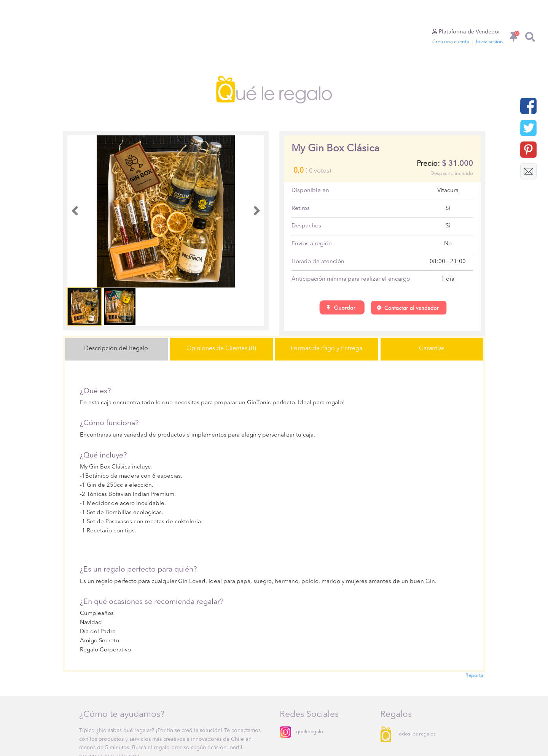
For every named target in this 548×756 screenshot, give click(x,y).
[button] (75, 212)
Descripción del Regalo (116, 349)
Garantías (432, 349)
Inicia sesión (490, 42)
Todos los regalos (408, 734)
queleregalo (301, 732)
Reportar (475, 676)
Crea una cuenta (451, 42)
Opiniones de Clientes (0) (221, 349)
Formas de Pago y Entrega (327, 349)
